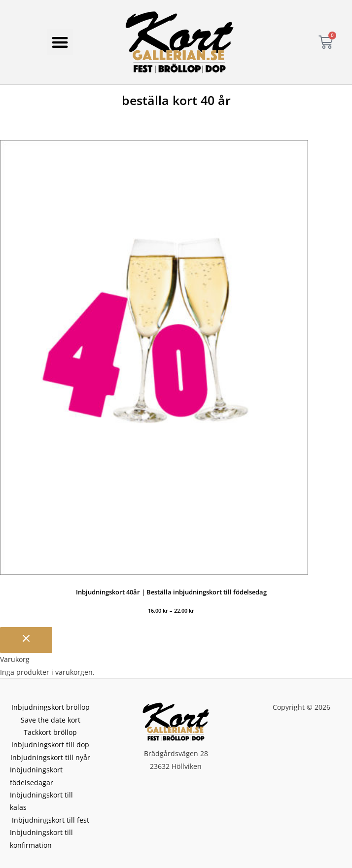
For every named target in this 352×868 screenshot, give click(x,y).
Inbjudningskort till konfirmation (41, 838)
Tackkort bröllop (50, 732)
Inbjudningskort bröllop (51, 707)
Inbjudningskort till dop (50, 745)
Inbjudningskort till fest (51, 820)
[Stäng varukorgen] (26, 640)
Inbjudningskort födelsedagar (36, 776)
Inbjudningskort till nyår (50, 757)
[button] (60, 42)
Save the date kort (51, 720)
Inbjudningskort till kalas (41, 801)
